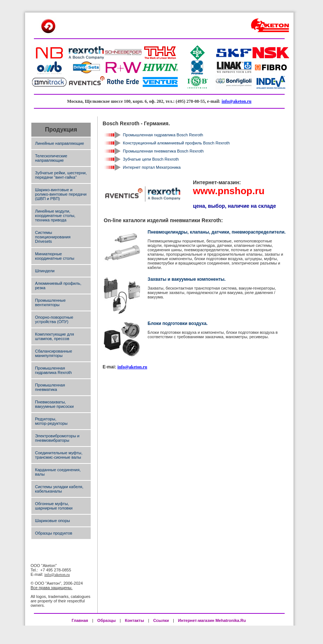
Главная (80, 620)
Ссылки (161, 620)
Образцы (107, 620)
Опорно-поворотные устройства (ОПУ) (54, 319)
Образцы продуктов (54, 533)
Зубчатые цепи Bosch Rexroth (151, 159)
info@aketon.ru (237, 101)
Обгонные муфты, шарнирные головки (54, 506)
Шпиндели (45, 271)
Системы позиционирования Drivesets (53, 237)
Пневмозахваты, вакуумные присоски (54, 404)
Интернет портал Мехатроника (152, 167)
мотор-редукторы (51, 423)
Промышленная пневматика (50, 387)
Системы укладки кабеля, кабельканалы (59, 489)
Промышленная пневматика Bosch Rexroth (163, 151)
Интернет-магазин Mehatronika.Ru (213, 620)
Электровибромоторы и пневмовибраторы (57, 438)
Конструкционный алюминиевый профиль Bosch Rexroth (176, 143)
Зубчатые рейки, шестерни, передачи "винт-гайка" (61, 175)
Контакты (135, 620)
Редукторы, (46, 419)
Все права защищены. (52, 588)
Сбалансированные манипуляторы (54, 353)
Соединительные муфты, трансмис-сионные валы (59, 455)
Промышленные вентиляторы (50, 302)
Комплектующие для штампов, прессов (55, 336)
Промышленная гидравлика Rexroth (53, 370)
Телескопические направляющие (51, 158)
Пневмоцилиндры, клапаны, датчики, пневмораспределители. (216, 232)
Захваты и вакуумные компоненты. (187, 279)
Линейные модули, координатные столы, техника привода (55, 216)
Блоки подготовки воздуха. (178, 323)
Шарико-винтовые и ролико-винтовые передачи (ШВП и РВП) (61, 194)
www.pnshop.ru (229, 191)
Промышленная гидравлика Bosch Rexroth (163, 135)
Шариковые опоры (53, 521)
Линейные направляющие (60, 143)
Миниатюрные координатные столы (55, 256)
